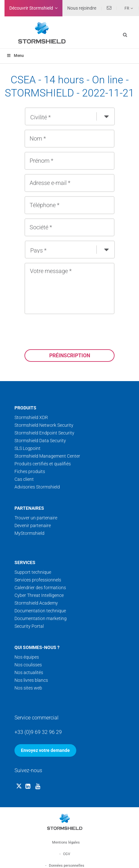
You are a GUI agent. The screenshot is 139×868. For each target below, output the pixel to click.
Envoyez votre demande (45, 750)
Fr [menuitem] (127, 8)
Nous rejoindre (82, 8)
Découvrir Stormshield (31, 8)
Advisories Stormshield (37, 487)
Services (25, 562)
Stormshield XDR (31, 417)
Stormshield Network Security (44, 425)
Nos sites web (28, 688)
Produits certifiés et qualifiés (43, 464)
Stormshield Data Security (40, 441)
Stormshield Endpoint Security (44, 433)
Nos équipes (27, 657)
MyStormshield (29, 533)
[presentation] (73, 332)
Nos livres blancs (31, 680)
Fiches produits (30, 471)
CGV (67, 854)
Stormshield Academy (36, 603)
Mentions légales (66, 842)
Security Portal (29, 626)
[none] (125, 8)
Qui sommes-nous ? (37, 647)
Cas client (24, 479)
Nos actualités (29, 672)
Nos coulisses (28, 665)
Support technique (33, 572)
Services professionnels (38, 580)
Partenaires (29, 508)
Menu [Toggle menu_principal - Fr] (15, 56)
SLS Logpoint (28, 448)
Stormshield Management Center (47, 456)
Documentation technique (40, 611)
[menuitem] (125, 8)
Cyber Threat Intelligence (39, 595)
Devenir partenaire (33, 525)
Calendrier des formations (40, 588)
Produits (25, 408)
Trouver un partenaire (36, 518)
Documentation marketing (41, 618)
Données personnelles (67, 866)
